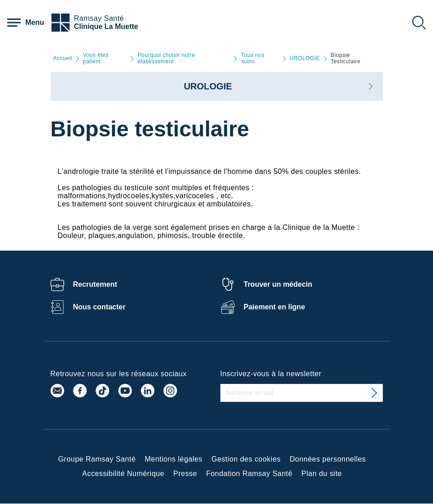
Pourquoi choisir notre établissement (166, 58)
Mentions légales (174, 459)
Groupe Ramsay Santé (97, 459)
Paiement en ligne (275, 307)
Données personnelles (328, 459)
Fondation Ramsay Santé (249, 474)
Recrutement (95, 284)
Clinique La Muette (106, 26)
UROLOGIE (305, 58)
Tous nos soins (253, 58)
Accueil (63, 58)
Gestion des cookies (246, 459)
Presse (185, 474)
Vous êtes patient (96, 58)
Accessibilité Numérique (123, 474)
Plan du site (322, 474)
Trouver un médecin (278, 284)
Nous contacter (99, 307)
